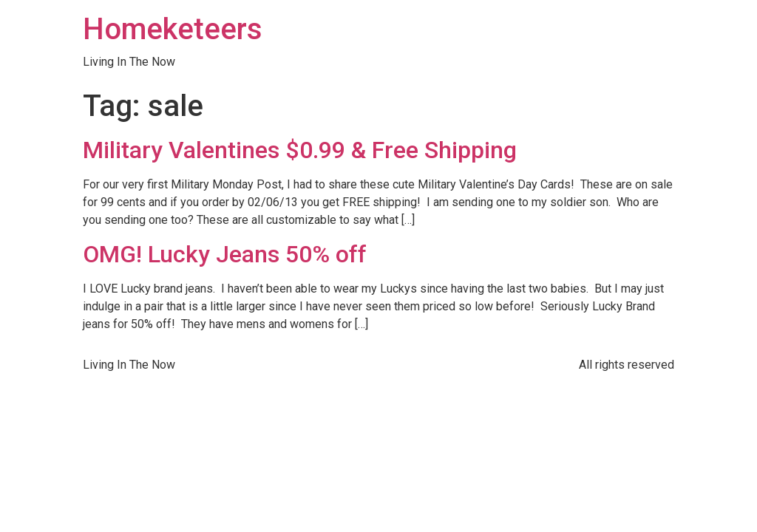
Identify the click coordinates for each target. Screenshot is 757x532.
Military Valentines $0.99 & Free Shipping (300, 150)
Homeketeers (173, 29)
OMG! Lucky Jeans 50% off (225, 254)
